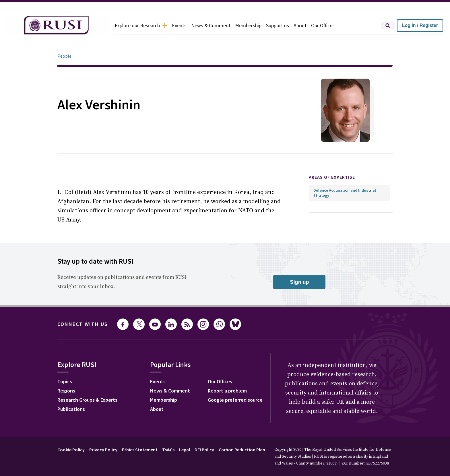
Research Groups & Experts (87, 384)
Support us (278, 25)
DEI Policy (204, 434)
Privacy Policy (103, 434)
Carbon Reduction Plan (242, 434)
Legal (185, 434)
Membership (248, 25)
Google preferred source (235, 384)
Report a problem (227, 375)
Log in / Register (420, 25)
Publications (71, 393)
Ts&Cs (168, 434)
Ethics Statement (140, 434)
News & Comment (211, 25)
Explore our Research (141, 25)
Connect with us (83, 308)
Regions (66, 375)
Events (179, 25)
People (64, 40)
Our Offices (323, 25)
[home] (56, 26)
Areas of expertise (332, 161)
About (300, 25)
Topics (65, 365)
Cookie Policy (71, 434)
